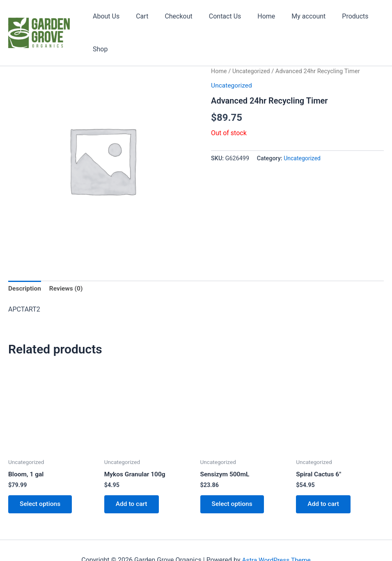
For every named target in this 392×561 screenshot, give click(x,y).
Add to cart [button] (133, 484)
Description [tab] (25, 267)
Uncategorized (252, 49)
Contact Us (216, 22)
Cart (139, 22)
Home (253, 22)
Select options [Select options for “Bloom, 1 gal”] (41, 484)
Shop (370, 22)
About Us (107, 22)
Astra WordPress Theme (276, 540)
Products (336, 22)
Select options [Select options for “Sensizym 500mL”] (234, 484)
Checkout (172, 22)
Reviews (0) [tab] (67, 267)
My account (292, 22)
